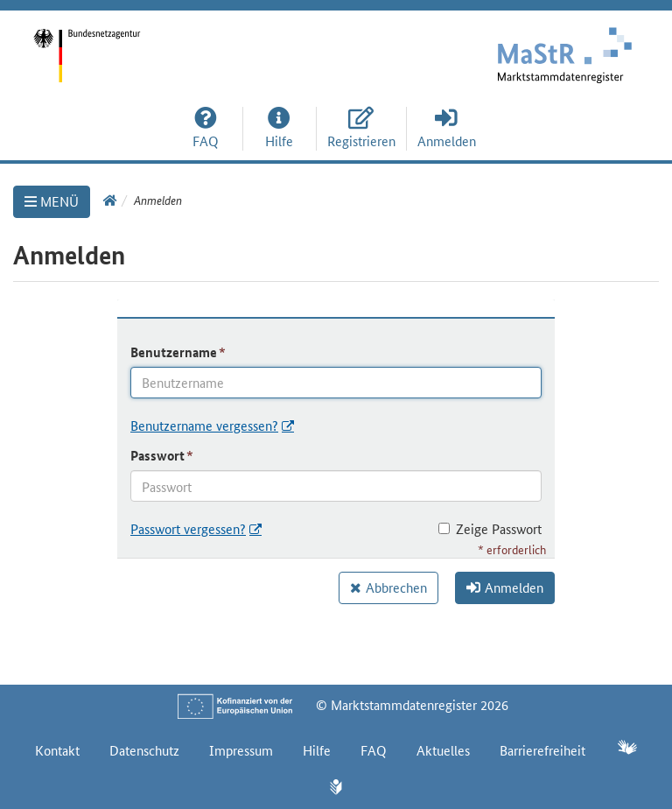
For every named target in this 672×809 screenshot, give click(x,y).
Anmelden (505, 587)
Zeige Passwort (490, 528)
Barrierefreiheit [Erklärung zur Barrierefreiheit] (542, 750)
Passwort (157, 455)
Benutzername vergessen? (204, 425)
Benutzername (174, 352)
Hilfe (317, 750)
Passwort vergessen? (188, 528)
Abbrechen (396, 587)
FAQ (374, 750)
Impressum (241, 750)
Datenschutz (144, 750)
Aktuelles (443, 750)
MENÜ (52, 201)
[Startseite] (168, 43)
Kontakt (57, 750)
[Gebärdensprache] (626, 749)
